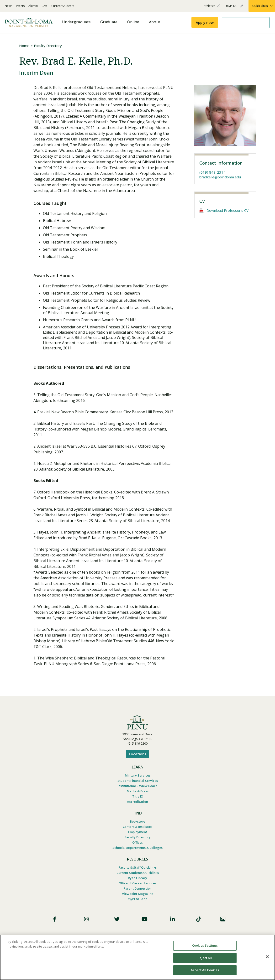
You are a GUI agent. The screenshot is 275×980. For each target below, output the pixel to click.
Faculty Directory (48, 46)
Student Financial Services (138, 781)
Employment (138, 832)
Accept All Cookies (205, 970)
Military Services (138, 775)
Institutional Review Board (137, 786)
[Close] (267, 957)
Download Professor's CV (227, 210)
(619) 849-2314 (212, 172)
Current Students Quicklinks (138, 873)
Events (20, 6)
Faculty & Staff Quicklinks (137, 867)
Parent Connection (137, 888)
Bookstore (137, 821)
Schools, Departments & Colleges (137, 848)
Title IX (138, 796)
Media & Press (138, 791)
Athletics (209, 6)
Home (24, 46)
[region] (137, 957)
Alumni (33, 6)
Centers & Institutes (137, 827)
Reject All (205, 958)
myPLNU (232, 6)
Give (45, 6)
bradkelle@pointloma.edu (220, 177)
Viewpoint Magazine (138, 894)
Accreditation (137, 802)
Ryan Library (137, 878)
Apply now (205, 22)
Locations (138, 754)
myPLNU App (137, 899)
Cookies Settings (205, 945)
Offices (137, 842)
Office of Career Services (137, 883)
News (8, 6)
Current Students (63, 6)
